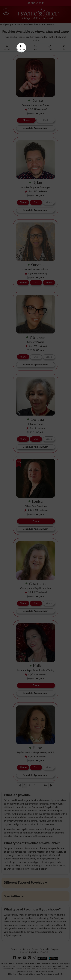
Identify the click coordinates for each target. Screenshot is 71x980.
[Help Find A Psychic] (21, 48)
